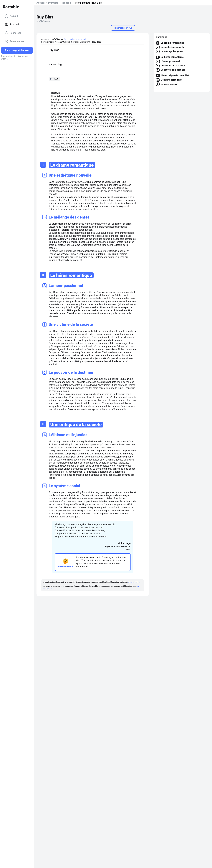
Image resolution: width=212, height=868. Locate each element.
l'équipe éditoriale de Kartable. (76, 39)
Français (67, 3)
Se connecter (14, 41)
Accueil (11, 16)
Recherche (13, 33)
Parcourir (12, 25)
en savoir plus (134, 582)
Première (53, 3)
